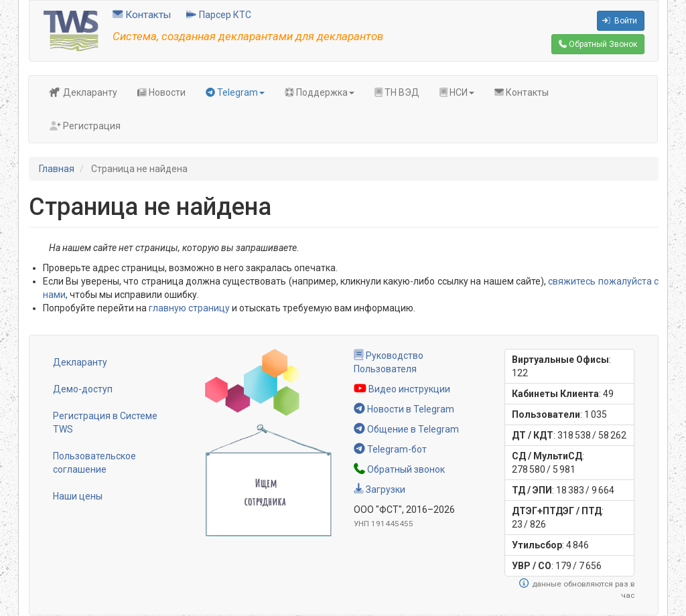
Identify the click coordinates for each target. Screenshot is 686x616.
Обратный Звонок (598, 44)
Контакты (142, 15)
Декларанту (83, 92)
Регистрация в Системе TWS (105, 422)
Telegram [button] (235, 92)
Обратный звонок (399, 469)
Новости (161, 92)
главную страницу (189, 308)
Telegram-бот (390, 449)
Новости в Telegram (404, 409)
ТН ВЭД (397, 92)
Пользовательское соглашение (94, 463)
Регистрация (85, 126)
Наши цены (78, 496)
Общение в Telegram (406, 429)
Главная (57, 169)
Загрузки (380, 489)
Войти (620, 21)
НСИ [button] (457, 92)
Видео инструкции (402, 389)
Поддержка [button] (320, 92)
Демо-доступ (83, 389)
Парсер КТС (219, 15)
